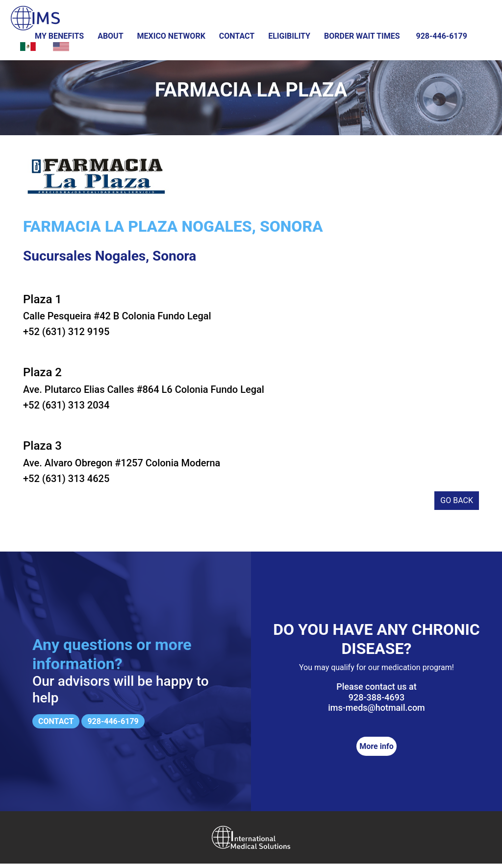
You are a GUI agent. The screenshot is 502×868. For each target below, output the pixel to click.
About (110, 36)
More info (376, 751)
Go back (457, 505)
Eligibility (289, 36)
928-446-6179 (441, 36)
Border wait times (362, 36)
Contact (237, 36)
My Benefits (59, 36)
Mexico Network (171, 36)
